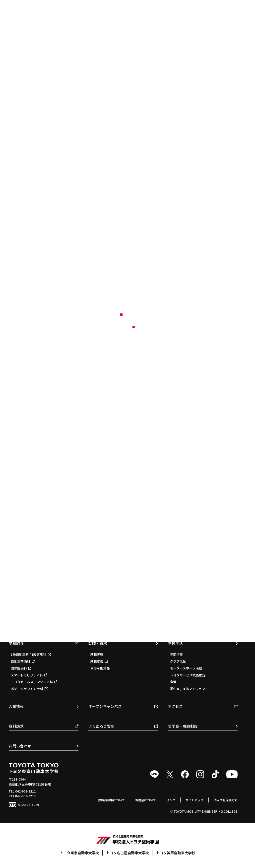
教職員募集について (106, 800)
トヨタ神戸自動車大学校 (176, 853)
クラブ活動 (178, 661)
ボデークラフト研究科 (29, 689)
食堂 (173, 682)
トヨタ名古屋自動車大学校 (127, 853)
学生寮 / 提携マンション (187, 689)
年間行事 (176, 654)
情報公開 (176, 626)
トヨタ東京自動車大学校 (79, 853)
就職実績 (97, 654)
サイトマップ (192, 800)
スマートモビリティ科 (29, 675)
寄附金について (142, 800)
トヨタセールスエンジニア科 (34, 682)
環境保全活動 (180, 619)
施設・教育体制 (181, 612)
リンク (168, 800)
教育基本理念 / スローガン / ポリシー (197, 592)
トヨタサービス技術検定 (188, 675)
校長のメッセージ (183, 598)
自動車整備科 (23, 661)
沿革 (173, 605)
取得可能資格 (100, 668)
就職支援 (99, 661)
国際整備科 (21, 668)
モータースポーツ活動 (186, 668)
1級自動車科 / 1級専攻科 (31, 654)
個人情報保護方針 (225, 800)
